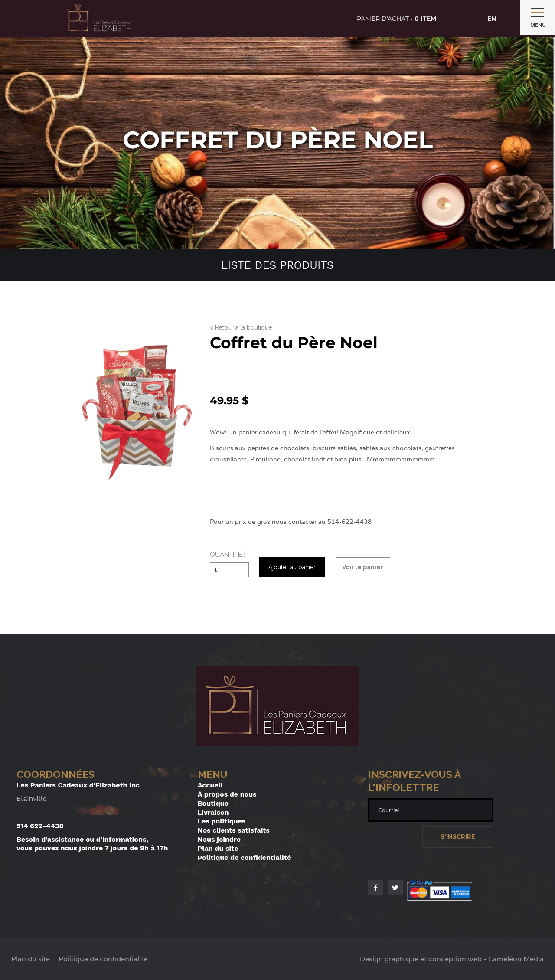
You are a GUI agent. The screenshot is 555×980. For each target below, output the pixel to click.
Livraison (213, 812)
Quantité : (227, 555)
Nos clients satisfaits (234, 830)
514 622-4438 (40, 826)
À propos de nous (227, 794)
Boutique (213, 803)
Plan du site (218, 848)
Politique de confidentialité (244, 857)
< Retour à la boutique (241, 328)
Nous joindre (219, 839)
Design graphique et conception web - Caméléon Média (452, 959)
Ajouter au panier (292, 567)
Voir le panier (363, 567)
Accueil (210, 785)
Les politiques (222, 821)
